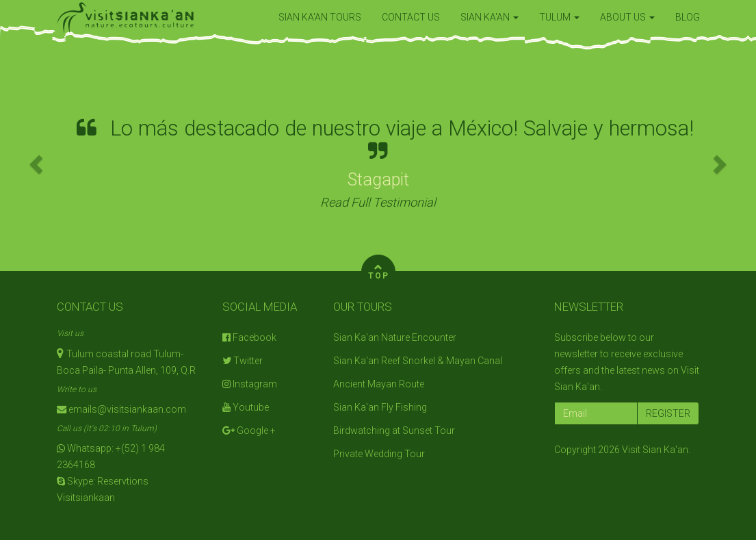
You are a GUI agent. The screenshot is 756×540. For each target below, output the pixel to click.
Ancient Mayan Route (379, 384)
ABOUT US (627, 17)
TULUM (559, 17)
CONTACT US (411, 17)
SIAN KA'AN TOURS (320, 17)
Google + (249, 430)
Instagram (250, 384)
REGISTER (668, 413)
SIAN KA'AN (490, 17)
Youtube (246, 407)
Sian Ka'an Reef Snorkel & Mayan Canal (418, 361)
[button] (38, 163)
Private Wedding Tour (379, 454)
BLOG (688, 17)
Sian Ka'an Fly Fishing (380, 407)
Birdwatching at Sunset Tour (394, 430)
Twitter (243, 361)
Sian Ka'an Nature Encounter (395, 337)
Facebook (249, 337)
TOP (379, 270)
